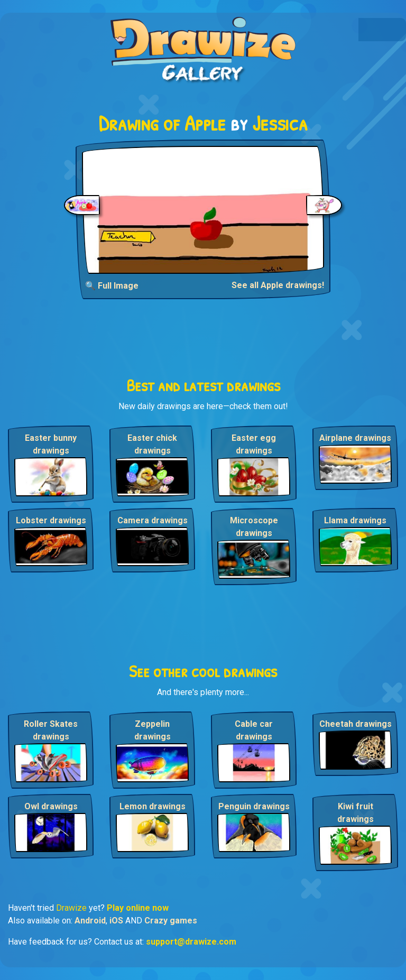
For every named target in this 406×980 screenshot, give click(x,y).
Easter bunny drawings (51, 444)
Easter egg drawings (254, 444)
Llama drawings (355, 520)
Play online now (138, 908)
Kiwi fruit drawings (356, 813)
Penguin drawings (254, 806)
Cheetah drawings (356, 724)
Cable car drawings (254, 730)
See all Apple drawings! (278, 285)
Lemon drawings (153, 806)
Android (90, 921)
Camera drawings (153, 520)
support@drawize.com (191, 942)
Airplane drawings (355, 438)
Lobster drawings (51, 520)
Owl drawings (51, 806)
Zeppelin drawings (153, 730)
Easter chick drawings (152, 444)
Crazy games (171, 921)
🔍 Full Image (112, 286)
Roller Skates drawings (51, 730)
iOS (116, 921)
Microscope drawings (254, 527)
